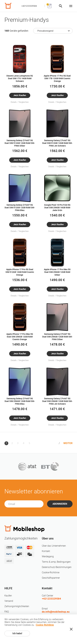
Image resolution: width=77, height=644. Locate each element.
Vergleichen (24, 102)
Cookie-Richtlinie (51, 572)
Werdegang (48, 556)
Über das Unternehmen (54, 546)
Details (14, 102)
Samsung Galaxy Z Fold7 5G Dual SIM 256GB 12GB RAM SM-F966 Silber (57, 337)
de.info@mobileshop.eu (56, 612)
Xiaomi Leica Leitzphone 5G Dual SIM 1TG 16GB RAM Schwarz (20, 78)
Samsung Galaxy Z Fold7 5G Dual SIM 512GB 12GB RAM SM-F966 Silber (20, 143)
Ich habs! (17, 633)
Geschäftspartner (51, 578)
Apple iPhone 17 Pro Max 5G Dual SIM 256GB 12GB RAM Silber (57, 272)
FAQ (7, 612)
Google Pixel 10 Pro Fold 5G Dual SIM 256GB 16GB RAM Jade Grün (57, 208)
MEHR (9, 561)
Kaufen (8, 596)
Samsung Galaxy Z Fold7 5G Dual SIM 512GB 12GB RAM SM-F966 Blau (20, 208)
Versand (9, 601)
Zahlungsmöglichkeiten (17, 606)
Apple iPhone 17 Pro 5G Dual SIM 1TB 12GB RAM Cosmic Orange (57, 78)
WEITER (68, 443)
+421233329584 (29, 6)
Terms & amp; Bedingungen (56, 562)
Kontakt (46, 551)
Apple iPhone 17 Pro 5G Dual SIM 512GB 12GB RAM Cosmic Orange (20, 272)
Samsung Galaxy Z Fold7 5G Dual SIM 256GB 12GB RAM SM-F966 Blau (20, 401)
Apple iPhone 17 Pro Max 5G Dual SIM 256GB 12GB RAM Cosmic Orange (20, 337)
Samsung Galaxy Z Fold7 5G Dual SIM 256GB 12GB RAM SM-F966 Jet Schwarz (57, 401)
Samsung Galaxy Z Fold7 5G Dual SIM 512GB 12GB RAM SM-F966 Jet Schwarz (57, 143)
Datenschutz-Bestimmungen (57, 567)
